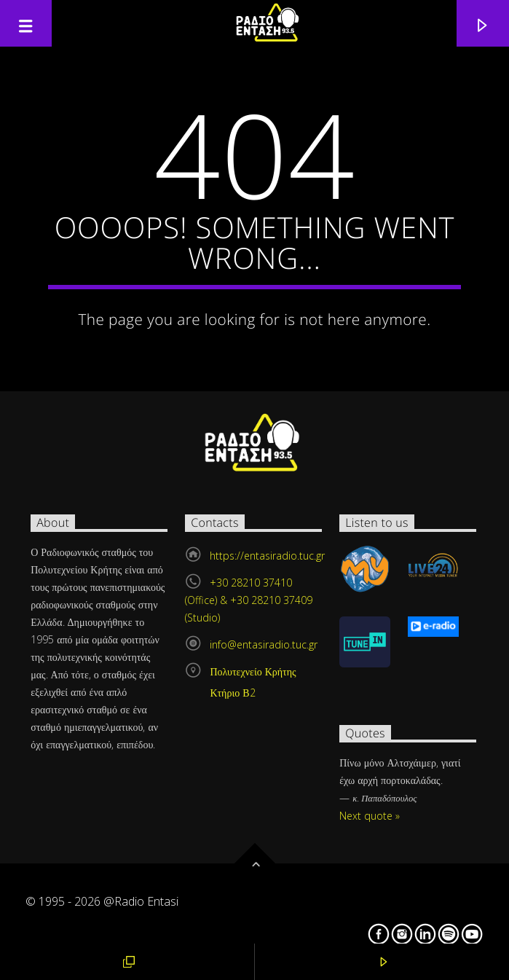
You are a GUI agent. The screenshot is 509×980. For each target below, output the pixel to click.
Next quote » (370, 816)
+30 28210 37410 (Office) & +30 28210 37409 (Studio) (249, 600)
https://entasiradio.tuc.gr (267, 556)
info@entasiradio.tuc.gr (264, 644)
